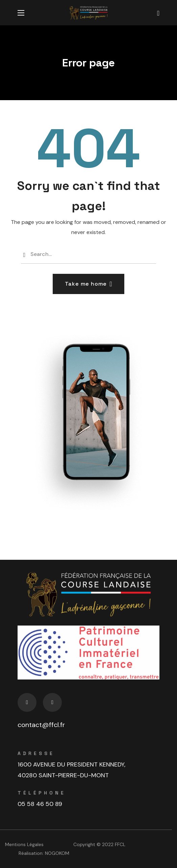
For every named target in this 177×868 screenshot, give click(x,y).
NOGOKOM (57, 853)
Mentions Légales (24, 844)
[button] (158, 13)
